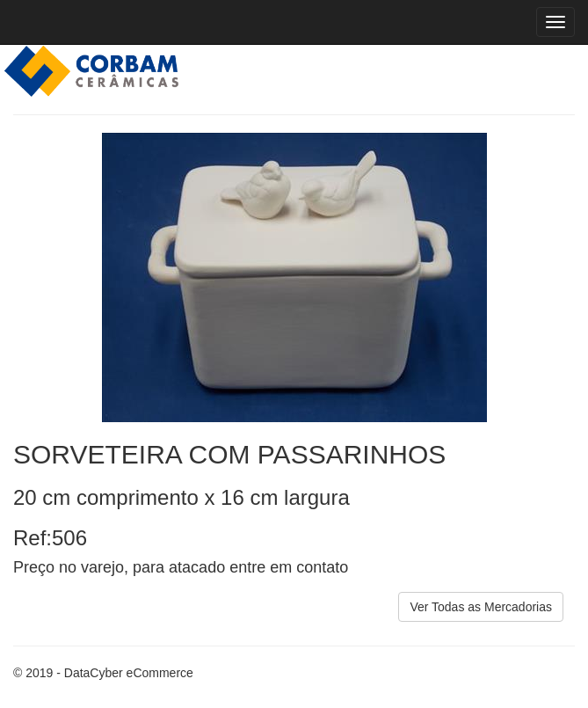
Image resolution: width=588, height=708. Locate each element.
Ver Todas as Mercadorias (481, 607)
